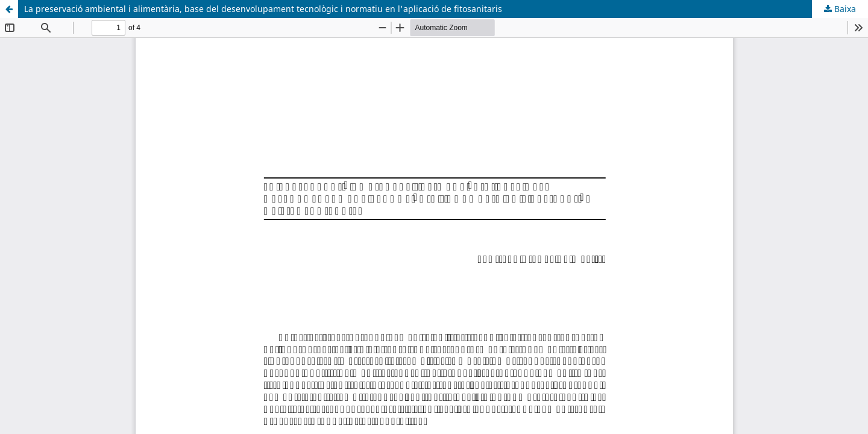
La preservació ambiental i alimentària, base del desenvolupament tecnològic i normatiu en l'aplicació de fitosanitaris (263, 9)
